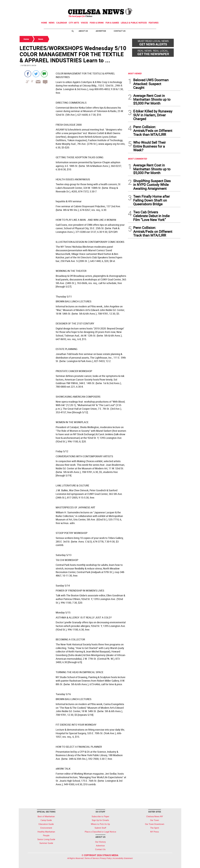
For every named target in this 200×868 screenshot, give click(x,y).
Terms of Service (92, 858)
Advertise (101, 31)
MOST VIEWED (135, 73)
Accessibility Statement (123, 858)
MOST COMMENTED (137, 159)
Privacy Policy (106, 858)
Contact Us (120, 31)
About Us (83, 31)
